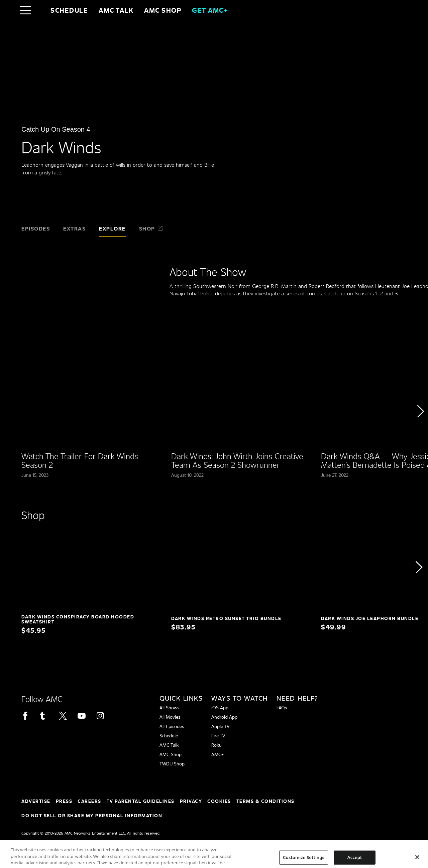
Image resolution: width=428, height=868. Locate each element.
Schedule (69, 10)
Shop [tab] (151, 228)
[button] (420, 430)
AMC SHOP (163, 10)
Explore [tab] (112, 228)
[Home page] (40, 10)
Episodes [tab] (36, 228)
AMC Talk (116, 10)
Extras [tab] (74, 228)
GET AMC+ (210, 10)
